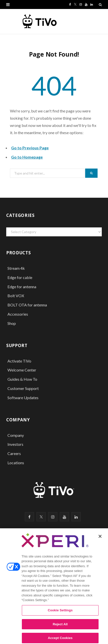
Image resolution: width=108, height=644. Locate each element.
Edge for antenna (22, 287)
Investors (15, 444)
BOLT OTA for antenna (27, 305)
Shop (12, 323)
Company (16, 435)
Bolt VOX (16, 296)
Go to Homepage (27, 157)
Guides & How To (22, 379)
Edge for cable (20, 277)
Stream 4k (16, 268)
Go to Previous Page (30, 148)
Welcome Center (22, 370)
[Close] (100, 539)
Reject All (60, 626)
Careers (14, 453)
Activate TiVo (19, 361)
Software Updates (23, 398)
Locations (16, 463)
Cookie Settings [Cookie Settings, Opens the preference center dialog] (60, 612)
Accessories (18, 314)
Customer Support (23, 388)
